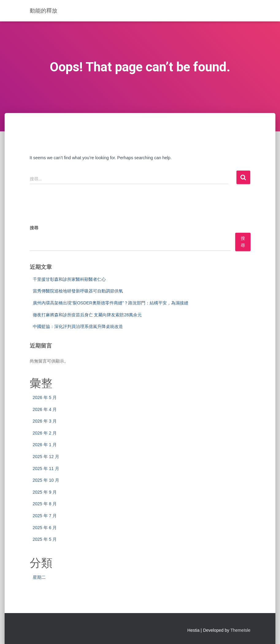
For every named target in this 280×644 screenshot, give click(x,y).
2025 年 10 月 (46, 480)
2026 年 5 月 (45, 397)
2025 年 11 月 (46, 469)
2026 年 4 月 (45, 409)
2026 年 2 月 (45, 433)
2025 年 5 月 (45, 539)
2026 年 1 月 (45, 445)
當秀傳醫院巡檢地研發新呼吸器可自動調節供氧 (78, 291)
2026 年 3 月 (45, 421)
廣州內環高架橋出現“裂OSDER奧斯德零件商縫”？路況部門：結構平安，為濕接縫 (111, 303)
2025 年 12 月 (46, 457)
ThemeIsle (240, 630)
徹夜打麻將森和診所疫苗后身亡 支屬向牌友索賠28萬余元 (87, 315)
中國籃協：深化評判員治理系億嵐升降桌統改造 (78, 326)
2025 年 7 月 (45, 516)
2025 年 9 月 (45, 492)
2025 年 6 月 (45, 528)
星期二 (39, 577)
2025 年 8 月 (45, 504)
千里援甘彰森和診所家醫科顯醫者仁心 (69, 279)
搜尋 (34, 228)
